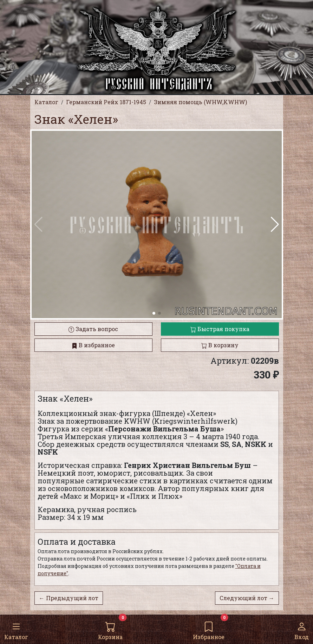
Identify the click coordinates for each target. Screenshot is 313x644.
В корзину (220, 345)
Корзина (110, 629)
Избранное (209, 629)
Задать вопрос (93, 329)
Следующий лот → (247, 598)
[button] (275, 224)
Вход (302, 629)
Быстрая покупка (220, 329)
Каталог (16, 629)
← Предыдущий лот (69, 598)
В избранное (93, 345)
